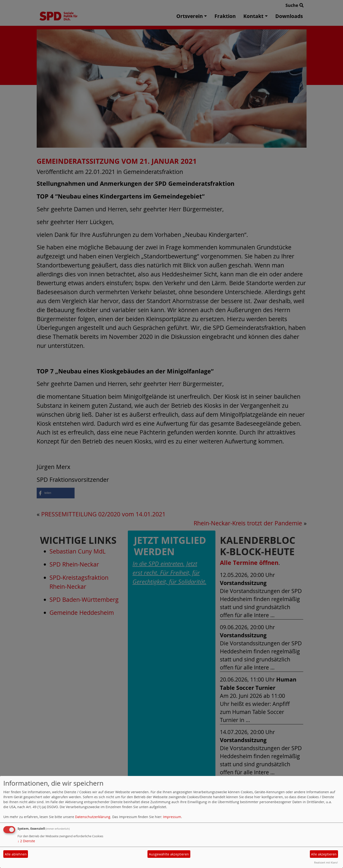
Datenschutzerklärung (93, 817)
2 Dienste (26, 841)
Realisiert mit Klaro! (326, 862)
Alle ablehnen (16, 854)
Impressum (172, 817)
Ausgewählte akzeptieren (169, 854)
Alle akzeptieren (324, 854)
